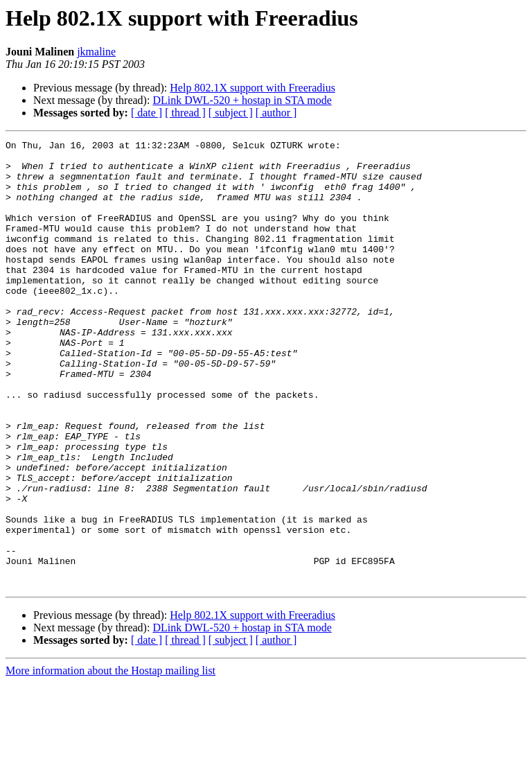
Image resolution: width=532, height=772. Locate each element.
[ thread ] (185, 113)
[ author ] (276, 113)
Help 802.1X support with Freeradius (252, 88)
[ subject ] (231, 113)
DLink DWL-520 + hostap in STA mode (242, 100)
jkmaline (96, 52)
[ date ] (147, 113)
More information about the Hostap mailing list (110, 760)
